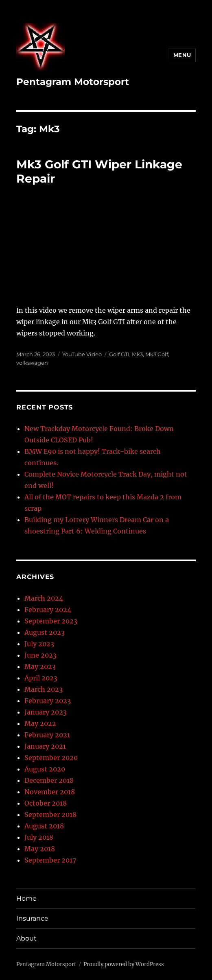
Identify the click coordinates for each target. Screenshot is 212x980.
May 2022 (40, 723)
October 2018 (46, 803)
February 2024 (48, 610)
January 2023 (46, 712)
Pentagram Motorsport (73, 82)
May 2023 (40, 666)
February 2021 (47, 735)
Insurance (32, 918)
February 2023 (48, 701)
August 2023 (45, 632)
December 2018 (49, 780)
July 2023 (39, 644)
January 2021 (45, 746)
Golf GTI (119, 354)
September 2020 (51, 758)
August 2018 (44, 826)
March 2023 (44, 689)
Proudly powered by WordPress (124, 964)
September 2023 (51, 621)
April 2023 (41, 678)
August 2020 (45, 769)
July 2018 (39, 837)
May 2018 (40, 849)
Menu (182, 55)
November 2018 (50, 792)
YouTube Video (82, 354)
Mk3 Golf (157, 354)
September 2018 (50, 814)
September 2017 (50, 860)
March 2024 (44, 598)
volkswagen (32, 363)
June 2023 (40, 655)
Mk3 (137, 354)
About (26, 938)
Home (26, 898)
